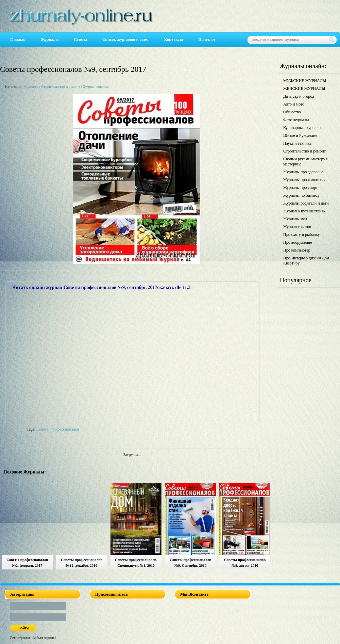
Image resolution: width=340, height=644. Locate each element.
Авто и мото (294, 104)
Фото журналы (296, 120)
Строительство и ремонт (61, 86)
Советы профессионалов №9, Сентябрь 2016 (190, 562)
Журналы (50, 39)
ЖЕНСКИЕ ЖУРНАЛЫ (304, 88)
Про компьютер (297, 250)
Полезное (207, 39)
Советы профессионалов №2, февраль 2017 (27, 562)
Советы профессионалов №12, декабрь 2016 (82, 562)
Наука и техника (297, 143)
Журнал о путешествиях (304, 211)
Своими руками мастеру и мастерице (306, 162)
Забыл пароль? (45, 638)
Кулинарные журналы (302, 128)
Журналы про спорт (300, 188)
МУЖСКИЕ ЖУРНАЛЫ (305, 81)
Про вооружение (298, 242)
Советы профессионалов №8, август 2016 (245, 562)
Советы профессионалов (58, 429)
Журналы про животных (304, 180)
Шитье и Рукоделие (300, 135)
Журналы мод (295, 219)
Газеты (81, 39)
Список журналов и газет (126, 39)
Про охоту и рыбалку (302, 235)
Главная (18, 39)
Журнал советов (96, 86)
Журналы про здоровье (303, 172)
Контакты (174, 39)
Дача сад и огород (299, 96)
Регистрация (20, 638)
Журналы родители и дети (306, 203)
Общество (292, 112)
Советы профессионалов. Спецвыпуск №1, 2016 (136, 562)
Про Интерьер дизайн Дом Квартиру (306, 261)
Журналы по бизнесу (301, 195)
